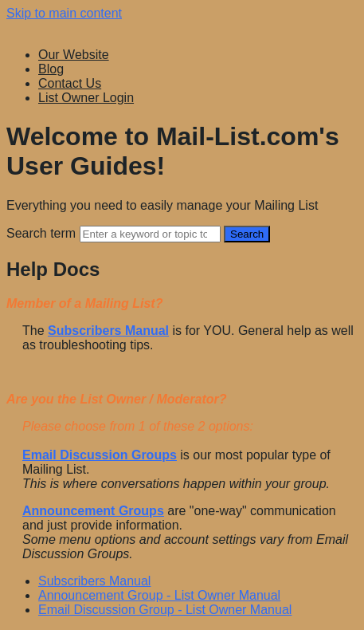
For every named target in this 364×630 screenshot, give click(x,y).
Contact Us (70, 83)
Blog (51, 69)
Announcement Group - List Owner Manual (159, 595)
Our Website (74, 55)
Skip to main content (64, 13)
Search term (41, 233)
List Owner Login (86, 98)
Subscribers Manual (94, 581)
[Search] (150, 234)
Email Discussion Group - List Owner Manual (165, 610)
